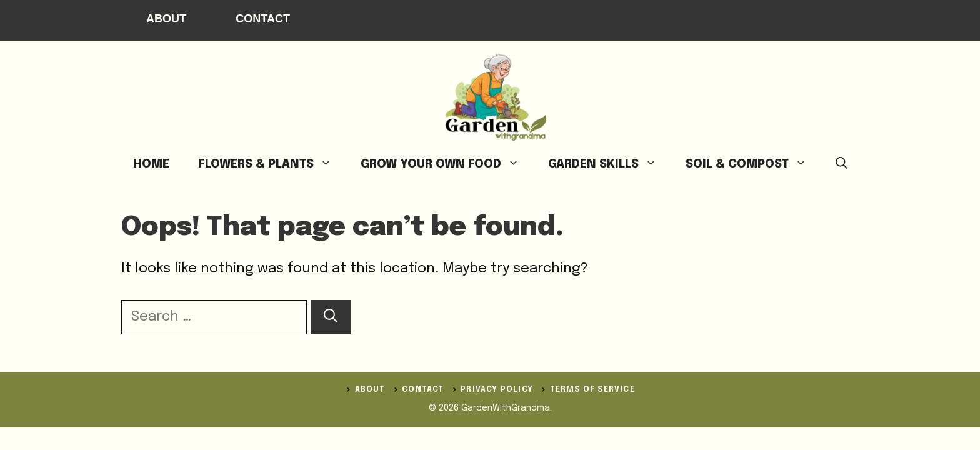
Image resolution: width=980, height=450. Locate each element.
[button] (842, 164)
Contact (263, 19)
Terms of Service (592, 390)
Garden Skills (610, 164)
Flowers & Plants (272, 164)
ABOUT (370, 390)
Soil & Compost (753, 164)
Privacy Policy (497, 390)
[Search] (331, 317)
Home (151, 164)
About (166, 19)
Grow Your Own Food (447, 164)
